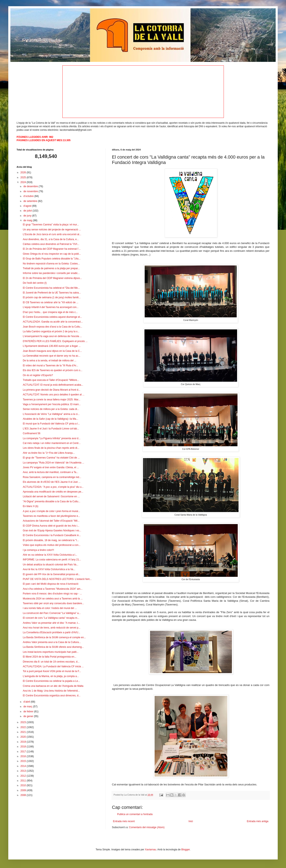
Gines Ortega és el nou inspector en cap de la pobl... (52, 254)
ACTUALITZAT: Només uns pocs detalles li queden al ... (54, 395)
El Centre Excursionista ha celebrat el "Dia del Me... (51, 288)
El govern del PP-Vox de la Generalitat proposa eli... (52, 574)
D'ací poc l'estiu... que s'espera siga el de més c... (50, 312)
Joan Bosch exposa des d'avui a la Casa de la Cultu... (52, 327)
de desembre (31, 186)
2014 (24, 766)
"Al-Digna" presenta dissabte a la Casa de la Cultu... (52, 501)
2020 (24, 737)
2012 (24, 776)
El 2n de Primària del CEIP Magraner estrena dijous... (52, 278)
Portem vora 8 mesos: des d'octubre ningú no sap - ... (52, 594)
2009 (24, 790)
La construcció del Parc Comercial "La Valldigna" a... (52, 613)
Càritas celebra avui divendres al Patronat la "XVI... (51, 244)
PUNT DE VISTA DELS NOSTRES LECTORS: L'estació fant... (57, 579)
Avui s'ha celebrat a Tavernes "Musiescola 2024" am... (53, 589)
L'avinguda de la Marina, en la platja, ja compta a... (51, 676)
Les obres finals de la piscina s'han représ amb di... (51, 448)
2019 (24, 742)
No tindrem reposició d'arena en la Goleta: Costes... (51, 264)
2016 (24, 756)
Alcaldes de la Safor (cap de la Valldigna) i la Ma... (50, 419)
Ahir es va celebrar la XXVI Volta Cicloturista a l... (50, 555)
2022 (24, 727)
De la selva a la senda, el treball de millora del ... (50, 361)
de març (28, 707)
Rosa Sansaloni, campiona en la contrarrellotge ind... (52, 477)
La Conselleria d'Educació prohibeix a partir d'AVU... (52, 632)
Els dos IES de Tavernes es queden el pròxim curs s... (53, 370)
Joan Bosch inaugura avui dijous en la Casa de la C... (52, 351)
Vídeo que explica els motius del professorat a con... (52, 545)
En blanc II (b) (31, 506)
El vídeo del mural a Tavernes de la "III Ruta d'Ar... (50, 366)
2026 (24, 172)
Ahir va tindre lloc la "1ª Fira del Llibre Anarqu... (49, 453)
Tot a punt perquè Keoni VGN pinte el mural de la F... (52, 671)
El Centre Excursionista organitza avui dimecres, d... (52, 696)
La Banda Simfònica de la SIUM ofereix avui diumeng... (53, 647)
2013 (24, 771)
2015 (24, 761)
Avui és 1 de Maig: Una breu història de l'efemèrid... (51, 691)
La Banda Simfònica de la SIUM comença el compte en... (54, 637)
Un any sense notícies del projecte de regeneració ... (52, 230)
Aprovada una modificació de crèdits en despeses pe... (53, 492)
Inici (191, 821)
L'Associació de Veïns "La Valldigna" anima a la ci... (51, 414)
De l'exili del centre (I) (35, 283)
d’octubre (29, 196)
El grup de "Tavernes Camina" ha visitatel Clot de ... (51, 458)
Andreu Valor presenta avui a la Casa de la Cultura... (52, 642)
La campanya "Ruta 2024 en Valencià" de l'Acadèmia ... (53, 463)
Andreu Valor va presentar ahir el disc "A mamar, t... (51, 623)
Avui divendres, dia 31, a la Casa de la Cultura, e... (51, 239)
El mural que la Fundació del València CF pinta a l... (51, 424)
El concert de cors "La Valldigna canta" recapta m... (51, 618)
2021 (24, 732)
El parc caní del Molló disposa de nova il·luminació (51, 584)
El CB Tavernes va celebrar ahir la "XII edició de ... (51, 302)
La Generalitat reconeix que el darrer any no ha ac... (52, 356)
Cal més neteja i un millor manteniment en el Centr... (52, 443)
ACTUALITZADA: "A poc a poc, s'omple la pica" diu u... (53, 487)
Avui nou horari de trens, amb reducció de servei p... (52, 628)
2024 (24, 182)
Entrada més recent (124, 821)
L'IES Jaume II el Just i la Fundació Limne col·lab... (51, 429)
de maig (28, 220)
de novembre (31, 191)
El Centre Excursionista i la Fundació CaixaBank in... (52, 535)
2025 (24, 177)
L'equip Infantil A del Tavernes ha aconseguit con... (51, 307)
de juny (28, 216)
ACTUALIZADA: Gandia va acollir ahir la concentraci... (53, 322)
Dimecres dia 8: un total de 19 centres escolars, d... (51, 662)
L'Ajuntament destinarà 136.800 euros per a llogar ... (52, 346)
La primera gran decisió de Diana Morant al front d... (52, 390)
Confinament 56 (32, 433)
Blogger (186, 850)
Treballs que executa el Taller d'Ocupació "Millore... (51, 380)
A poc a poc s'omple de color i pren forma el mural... (51, 511)
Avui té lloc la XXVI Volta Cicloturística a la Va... (49, 569)
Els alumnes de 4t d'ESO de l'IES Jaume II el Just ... (52, 482)
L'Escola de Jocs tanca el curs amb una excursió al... (52, 234)
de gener (29, 716)
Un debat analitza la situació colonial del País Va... (51, 565)
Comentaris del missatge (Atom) (147, 827)
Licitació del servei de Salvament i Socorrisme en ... (51, 496)
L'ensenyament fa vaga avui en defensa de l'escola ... (52, 336)
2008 (24, 795)
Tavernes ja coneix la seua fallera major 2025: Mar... (52, 400)
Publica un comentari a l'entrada (135, 814)
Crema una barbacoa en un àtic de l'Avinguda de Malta (53, 686)
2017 (24, 752)
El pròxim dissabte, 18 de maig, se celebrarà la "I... (51, 540)
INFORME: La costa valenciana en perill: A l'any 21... (52, 560)
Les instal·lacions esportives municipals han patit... (51, 652)
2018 (24, 747)
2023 (24, 722)
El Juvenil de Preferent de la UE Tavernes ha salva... (52, 293)
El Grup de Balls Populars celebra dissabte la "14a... (52, 259)
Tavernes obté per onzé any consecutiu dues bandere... (53, 603)
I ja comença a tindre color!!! (38, 550)
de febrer (29, 712)
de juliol (28, 211)
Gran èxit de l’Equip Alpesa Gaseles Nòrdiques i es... (52, 531)
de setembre (31, 201)
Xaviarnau (150, 850)
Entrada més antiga (258, 821)
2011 (24, 781)
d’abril (27, 702)
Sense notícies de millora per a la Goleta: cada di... (51, 409)
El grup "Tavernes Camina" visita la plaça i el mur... (51, 225)
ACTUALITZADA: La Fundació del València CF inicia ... (53, 666)
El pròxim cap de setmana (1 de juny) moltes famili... (52, 297)
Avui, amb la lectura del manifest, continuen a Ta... (51, 472)
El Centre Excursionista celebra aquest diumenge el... (52, 317)
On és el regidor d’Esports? (38, 375)
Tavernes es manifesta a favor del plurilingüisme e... (51, 516)
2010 (24, 785)
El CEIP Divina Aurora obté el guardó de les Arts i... (51, 526)
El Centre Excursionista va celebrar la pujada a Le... (51, 681)
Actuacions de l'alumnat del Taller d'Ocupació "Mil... (51, 521)
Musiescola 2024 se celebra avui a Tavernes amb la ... (53, 599)
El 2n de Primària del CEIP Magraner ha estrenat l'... (52, 249)
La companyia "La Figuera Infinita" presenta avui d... (52, 438)
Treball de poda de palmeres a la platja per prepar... (51, 268)
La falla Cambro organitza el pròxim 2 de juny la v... (51, 331)
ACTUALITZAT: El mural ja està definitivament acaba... (53, 385)
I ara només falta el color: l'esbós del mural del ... (50, 608)
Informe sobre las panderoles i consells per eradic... (51, 273)
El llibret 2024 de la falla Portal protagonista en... (50, 657)
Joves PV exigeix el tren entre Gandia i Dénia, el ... (51, 467)
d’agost (28, 206)
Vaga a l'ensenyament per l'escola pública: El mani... (52, 404)
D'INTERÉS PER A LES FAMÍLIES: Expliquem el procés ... (55, 341)
